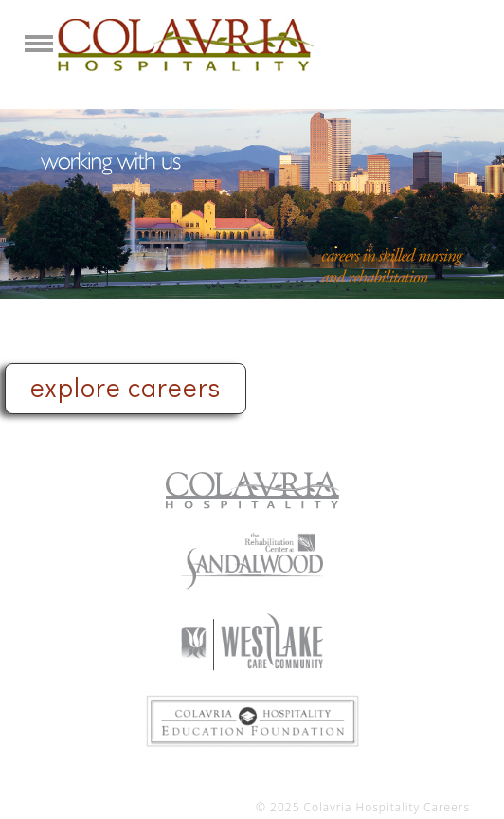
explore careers (126, 387)
